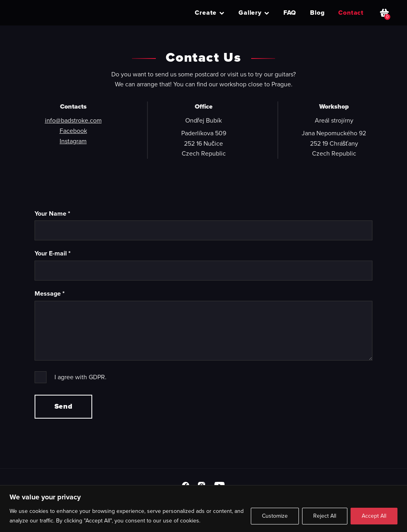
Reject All (325, 516)
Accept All (374, 516)
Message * (50, 293)
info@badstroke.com (73, 120)
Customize (275, 516)
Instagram (73, 141)
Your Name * (52, 213)
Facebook (73, 131)
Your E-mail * (53, 253)
